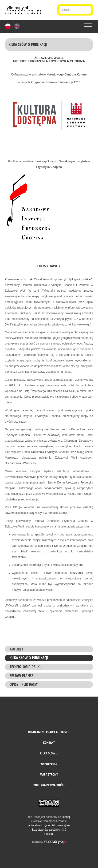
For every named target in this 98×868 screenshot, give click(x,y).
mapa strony (49, 774)
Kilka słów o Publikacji (29, 658)
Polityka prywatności (49, 785)
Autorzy (16, 649)
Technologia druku (26, 667)
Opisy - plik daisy (24, 684)
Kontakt (49, 743)
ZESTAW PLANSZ (21, 676)
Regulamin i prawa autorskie (49, 732)
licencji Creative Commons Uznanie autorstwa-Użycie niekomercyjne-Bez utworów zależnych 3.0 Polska (49, 825)
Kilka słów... (49, 753)
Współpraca (49, 764)
